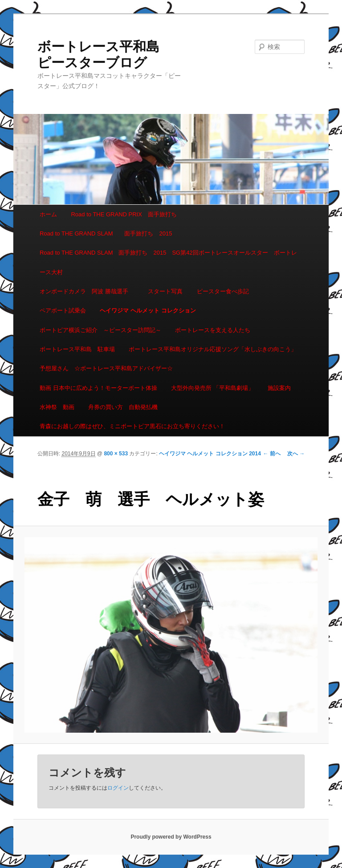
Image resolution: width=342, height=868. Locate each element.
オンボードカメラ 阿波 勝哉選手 (87, 291)
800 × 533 (116, 454)
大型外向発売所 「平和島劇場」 (212, 388)
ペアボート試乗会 (63, 310)
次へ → (296, 454)
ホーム (48, 214)
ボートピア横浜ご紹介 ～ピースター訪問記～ (100, 330)
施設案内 (279, 388)
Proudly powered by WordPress (171, 837)
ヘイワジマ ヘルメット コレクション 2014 (210, 454)
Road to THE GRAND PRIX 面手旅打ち (124, 214)
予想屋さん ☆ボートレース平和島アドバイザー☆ (106, 368)
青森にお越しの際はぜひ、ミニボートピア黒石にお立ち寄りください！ (132, 426)
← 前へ (272, 454)
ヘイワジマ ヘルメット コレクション (148, 310)
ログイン (118, 788)
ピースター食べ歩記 (223, 291)
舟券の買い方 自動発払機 (123, 407)
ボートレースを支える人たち (213, 330)
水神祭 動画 (57, 407)
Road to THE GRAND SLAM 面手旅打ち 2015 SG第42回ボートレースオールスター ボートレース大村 (168, 262)
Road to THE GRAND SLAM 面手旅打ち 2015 (106, 233)
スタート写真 (165, 291)
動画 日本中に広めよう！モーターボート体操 (98, 388)
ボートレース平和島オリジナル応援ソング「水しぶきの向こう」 (213, 349)
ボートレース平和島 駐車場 (77, 349)
